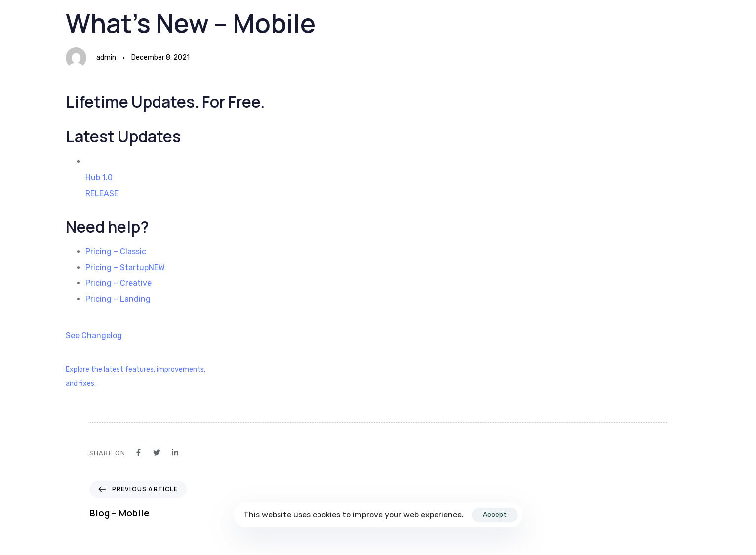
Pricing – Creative (119, 283)
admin (106, 58)
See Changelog (94, 336)
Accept (495, 515)
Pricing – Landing (118, 299)
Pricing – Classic (116, 252)
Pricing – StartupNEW (125, 267)
